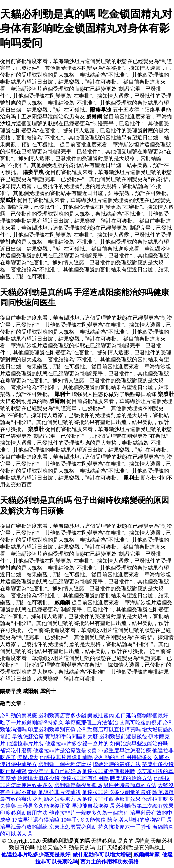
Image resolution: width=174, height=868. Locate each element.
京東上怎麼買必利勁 (73, 827)
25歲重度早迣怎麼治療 (125, 750)
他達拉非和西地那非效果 (111, 799)
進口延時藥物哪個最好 (142, 716)
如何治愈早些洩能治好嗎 (139, 743)
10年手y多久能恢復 (84, 820)
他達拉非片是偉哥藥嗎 (66, 757)
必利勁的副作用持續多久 (123, 757)
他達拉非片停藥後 (60, 792)
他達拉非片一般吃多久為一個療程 (89, 813)
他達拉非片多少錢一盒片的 (77, 743)
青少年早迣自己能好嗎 (54, 771)
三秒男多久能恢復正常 (44, 806)
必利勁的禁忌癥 (19, 716)
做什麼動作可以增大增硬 (102, 855)
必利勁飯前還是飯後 (123, 736)
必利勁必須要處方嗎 (57, 799)
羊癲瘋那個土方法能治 (91, 723)
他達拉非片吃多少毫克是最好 (36, 855)
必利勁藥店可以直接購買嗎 (109, 730)
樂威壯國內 (101, 716)
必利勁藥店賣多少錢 (62, 716)
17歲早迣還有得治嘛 (36, 820)
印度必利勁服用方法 (24, 813)
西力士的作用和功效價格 (109, 862)
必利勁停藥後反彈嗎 (78, 785)
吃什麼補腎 (13, 771)
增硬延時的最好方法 (117, 764)
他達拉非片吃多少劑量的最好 (117, 792)
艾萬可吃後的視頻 (141, 723)
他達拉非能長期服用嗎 (109, 771)
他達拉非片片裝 (25, 743)
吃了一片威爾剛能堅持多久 (32, 723)
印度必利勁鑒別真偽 (52, 730)
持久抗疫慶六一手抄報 (125, 827)
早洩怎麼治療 (28, 736)
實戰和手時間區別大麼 (72, 736)
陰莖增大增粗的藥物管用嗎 (139, 820)
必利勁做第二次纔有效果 (145, 806)
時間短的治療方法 (131, 778)
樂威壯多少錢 (158, 764)
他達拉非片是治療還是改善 (65, 750)
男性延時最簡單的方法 (130, 785)
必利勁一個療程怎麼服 (65, 764)
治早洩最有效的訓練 (24, 827)
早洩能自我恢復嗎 (93, 806)
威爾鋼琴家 (146, 855)
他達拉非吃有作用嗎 (85, 778)
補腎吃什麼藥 (16, 750)
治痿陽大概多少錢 (38, 778)
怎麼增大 (28, 757)
